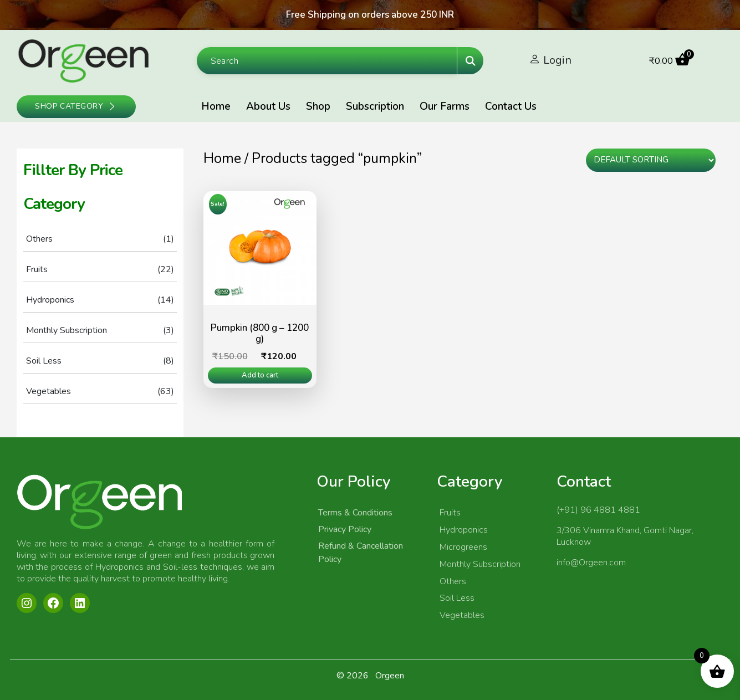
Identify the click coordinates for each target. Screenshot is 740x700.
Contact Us (511, 106)
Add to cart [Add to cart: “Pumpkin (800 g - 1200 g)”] (260, 375)
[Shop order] (650, 160)
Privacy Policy (345, 529)
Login (557, 60)
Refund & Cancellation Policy (361, 553)
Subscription (375, 106)
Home (216, 106)
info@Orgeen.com (591, 563)
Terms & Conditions (355, 513)
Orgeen (390, 676)
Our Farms (445, 106)
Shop (318, 106)
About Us (268, 106)
